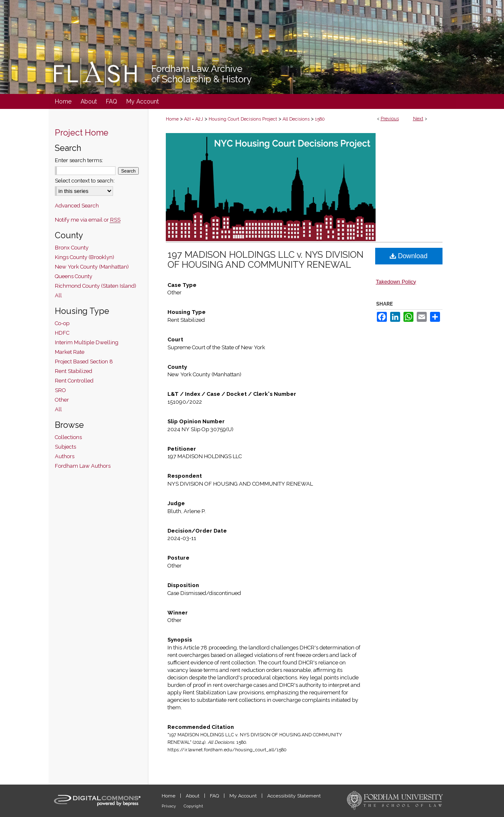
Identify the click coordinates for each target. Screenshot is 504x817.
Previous (390, 119)
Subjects (65, 447)
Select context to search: (85, 181)
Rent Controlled (74, 381)
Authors (65, 456)
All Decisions (296, 119)
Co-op (62, 323)
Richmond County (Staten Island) (96, 286)
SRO (60, 390)
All (58, 295)
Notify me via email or (88, 220)
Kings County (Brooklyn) (85, 257)
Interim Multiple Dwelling (87, 342)
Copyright (193, 806)
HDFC (62, 333)
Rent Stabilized (74, 371)
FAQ (215, 796)
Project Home (82, 133)
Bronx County (72, 248)
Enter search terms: (79, 160)
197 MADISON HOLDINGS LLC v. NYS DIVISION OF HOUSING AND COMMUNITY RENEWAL (266, 259)
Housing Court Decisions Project (243, 119)
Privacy (169, 806)
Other (62, 400)
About (193, 796)
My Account (244, 796)
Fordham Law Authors (83, 466)
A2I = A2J (194, 119)
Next (418, 119)
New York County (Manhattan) (92, 267)
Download (409, 256)
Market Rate (70, 352)
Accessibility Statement (294, 796)
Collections (68, 437)
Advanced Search (77, 206)
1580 (320, 119)
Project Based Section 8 (84, 362)
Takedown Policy (396, 282)
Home (172, 119)
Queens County (74, 276)
